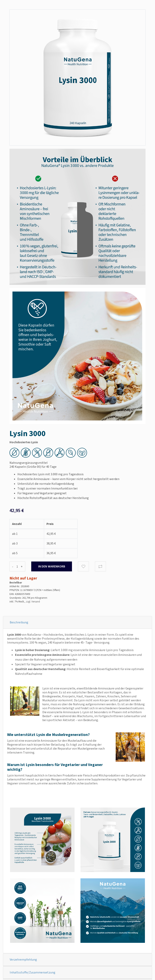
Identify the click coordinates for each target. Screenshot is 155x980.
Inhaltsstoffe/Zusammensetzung (33, 972)
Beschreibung (19, 622)
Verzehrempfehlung (23, 960)
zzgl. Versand (33, 602)
